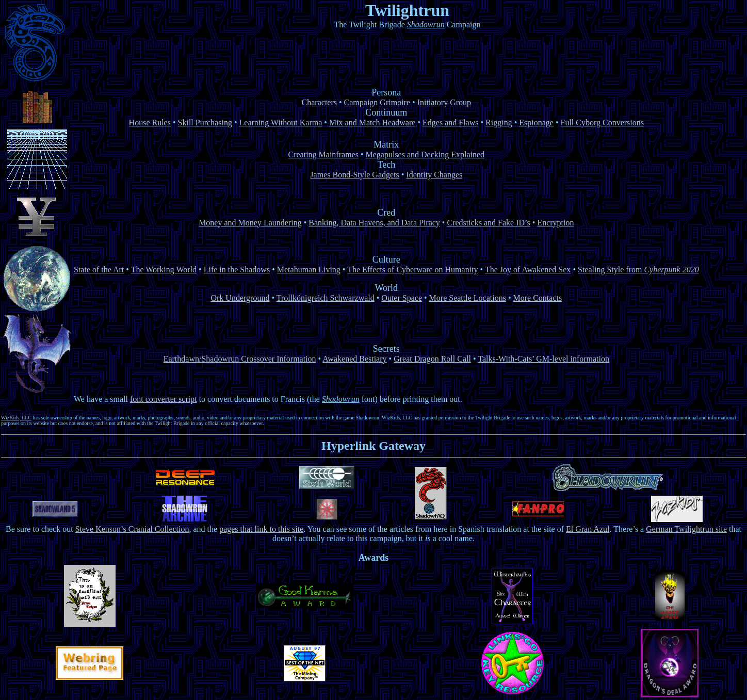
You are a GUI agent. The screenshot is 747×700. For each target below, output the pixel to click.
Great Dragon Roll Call (432, 359)
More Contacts (538, 298)
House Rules (150, 123)
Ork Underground (240, 298)
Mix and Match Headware (372, 123)
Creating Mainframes (323, 154)
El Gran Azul (588, 529)
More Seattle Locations (468, 298)
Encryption (555, 223)
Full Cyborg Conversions (603, 123)
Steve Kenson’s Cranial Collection (132, 529)
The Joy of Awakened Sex (528, 270)
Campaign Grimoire (377, 102)
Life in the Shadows (237, 270)
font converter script (164, 399)
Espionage (536, 123)
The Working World (164, 270)
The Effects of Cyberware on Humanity (412, 270)
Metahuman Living (309, 270)
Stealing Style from (638, 270)
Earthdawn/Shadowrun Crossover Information (240, 359)
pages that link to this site (261, 529)
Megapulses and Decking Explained (425, 154)
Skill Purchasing (205, 123)
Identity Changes (434, 175)
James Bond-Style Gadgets (354, 175)
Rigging (499, 123)
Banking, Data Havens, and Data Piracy (374, 223)
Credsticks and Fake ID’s (488, 223)
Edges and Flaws (450, 123)
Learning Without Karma (281, 123)
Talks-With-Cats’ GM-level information (543, 359)
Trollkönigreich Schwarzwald (326, 298)
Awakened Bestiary (354, 359)
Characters (319, 102)
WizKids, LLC (16, 418)
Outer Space (402, 298)
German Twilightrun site (686, 529)
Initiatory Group (444, 102)
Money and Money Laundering (250, 223)
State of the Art (99, 270)
